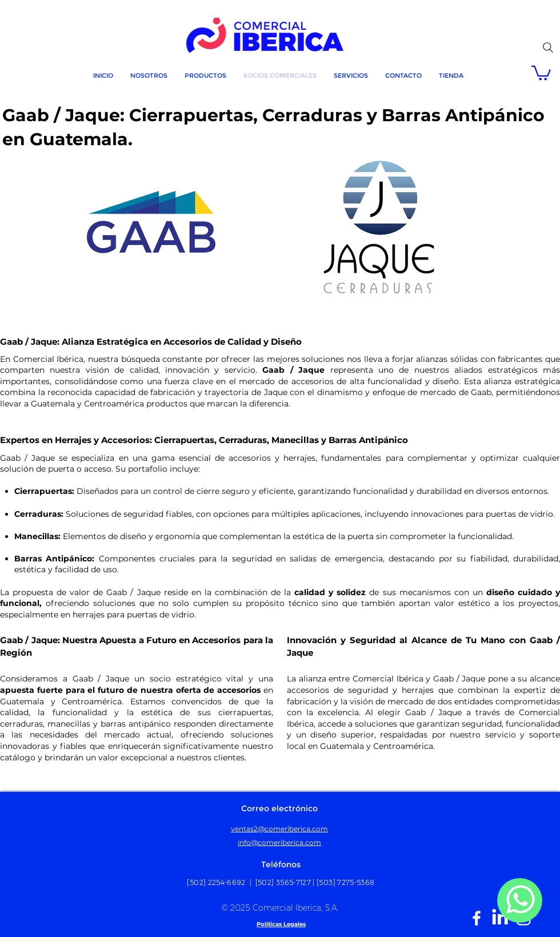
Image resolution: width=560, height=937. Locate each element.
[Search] (548, 47)
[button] (541, 72)
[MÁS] (520, 900)
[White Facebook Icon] (477, 918)
